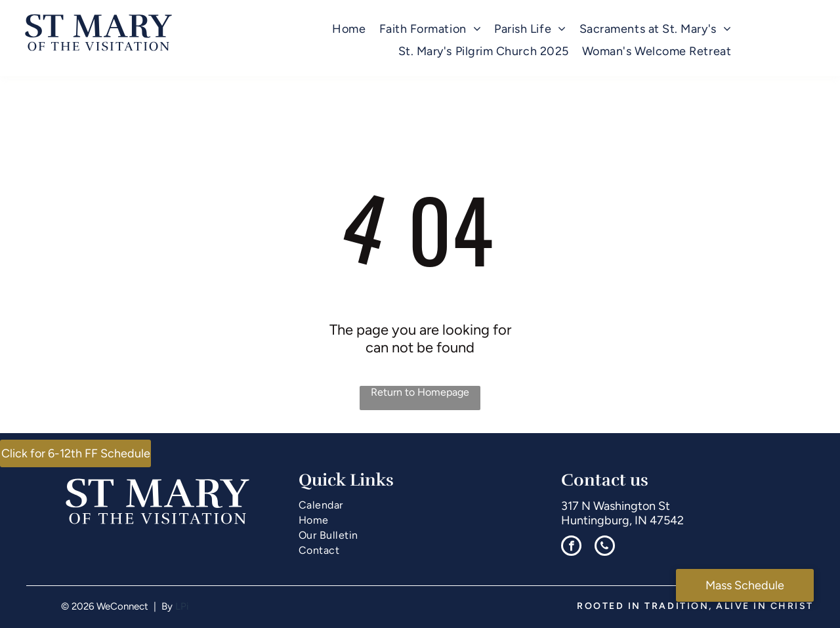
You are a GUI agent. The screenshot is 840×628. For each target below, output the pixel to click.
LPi (182, 606)
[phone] (605, 547)
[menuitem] (349, 29)
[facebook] (571, 547)
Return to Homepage (420, 392)
